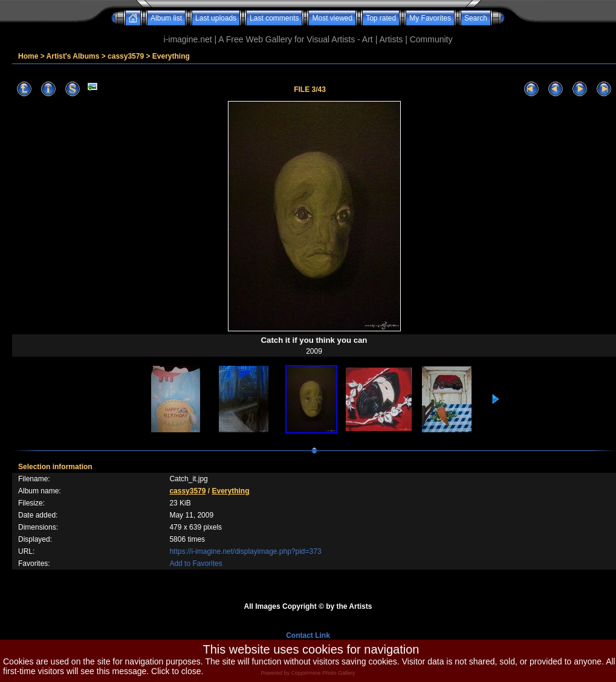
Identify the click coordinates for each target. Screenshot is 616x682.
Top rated (381, 18)
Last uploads (216, 18)
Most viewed (332, 18)
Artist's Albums (73, 56)
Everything (171, 56)
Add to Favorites (196, 563)
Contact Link (308, 635)
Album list (166, 18)
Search (476, 18)
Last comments (274, 18)
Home (28, 56)
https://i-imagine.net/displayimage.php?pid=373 (245, 551)
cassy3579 (126, 56)
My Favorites (430, 18)
